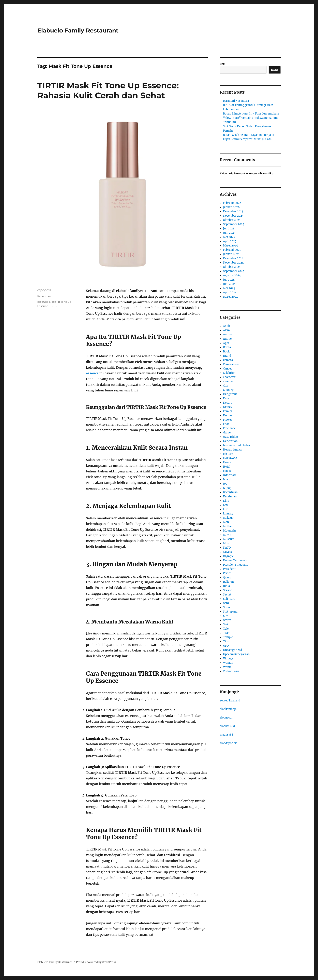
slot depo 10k (228, 743)
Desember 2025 (233, 211)
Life (226, 509)
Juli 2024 (229, 280)
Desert (227, 403)
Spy (225, 616)
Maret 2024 (230, 297)
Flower (228, 420)
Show (227, 607)
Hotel (227, 467)
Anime (227, 339)
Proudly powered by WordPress (96, 962)
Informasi (230, 475)
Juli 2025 (229, 229)
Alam (226, 330)
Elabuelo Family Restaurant (78, 30)
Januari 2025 (231, 254)
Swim (227, 624)
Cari (223, 64)
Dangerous (230, 394)
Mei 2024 (229, 288)
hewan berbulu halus (237, 445)
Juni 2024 (229, 284)
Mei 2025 (229, 237)
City (226, 386)
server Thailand (230, 701)
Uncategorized (233, 650)
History (228, 454)
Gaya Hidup (230, 437)
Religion (228, 582)
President (229, 569)
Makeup (228, 518)
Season (228, 590)
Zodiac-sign (231, 671)
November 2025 (233, 216)
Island (227, 479)
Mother (228, 526)
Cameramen (231, 364)
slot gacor (226, 718)
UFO (226, 646)
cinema (228, 381)
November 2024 (233, 263)
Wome (227, 667)
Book (226, 352)
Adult (227, 326)
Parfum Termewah (235, 560)
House (227, 471)
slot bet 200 (227, 726)
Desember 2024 (233, 258)
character (229, 377)
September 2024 (234, 271)
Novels (227, 552)
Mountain (229, 531)
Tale (226, 629)
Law (226, 505)
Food (226, 424)
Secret (227, 595)
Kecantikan (45, 296)
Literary (228, 514)
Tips (226, 641)
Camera (228, 360)
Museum (229, 539)
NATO (227, 548)
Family (227, 411)
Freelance (229, 428)
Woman (228, 663)
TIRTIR (53, 306)
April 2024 (230, 292)
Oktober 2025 (232, 220)
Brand (227, 356)
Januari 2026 (231, 207)
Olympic (228, 556)
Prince (227, 573)
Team (227, 633)
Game (227, 433)
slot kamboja (228, 709)
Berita (227, 347)
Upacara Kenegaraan (236, 654)
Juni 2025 (229, 233)
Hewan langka (232, 450)
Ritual (227, 586)
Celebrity (229, 373)
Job (225, 484)
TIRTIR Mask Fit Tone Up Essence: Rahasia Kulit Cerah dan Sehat (108, 90)
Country (228, 390)
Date (226, 398)
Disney (228, 407)
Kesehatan (230, 496)
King (226, 501)
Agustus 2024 (232, 275)
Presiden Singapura (236, 565)
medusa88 (227, 735)
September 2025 (234, 224)
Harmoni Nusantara (236, 101)
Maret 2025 (230, 246)
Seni (226, 603)
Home (227, 462)
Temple (228, 637)
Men (226, 522)
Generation (230, 441)
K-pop (227, 488)
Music (227, 543)
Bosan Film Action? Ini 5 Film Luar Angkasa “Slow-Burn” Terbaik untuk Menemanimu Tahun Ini (251, 118)
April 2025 (230, 241)
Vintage (228, 659)
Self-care (229, 599)
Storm (227, 620)
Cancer (228, 369)
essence (92, 373)
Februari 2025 (232, 250)
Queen (227, 578)
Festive (228, 415)
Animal (228, 334)
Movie (227, 535)
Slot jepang (230, 612)
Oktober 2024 (232, 267)
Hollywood (230, 458)
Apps (226, 343)
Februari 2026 (232, 203)
